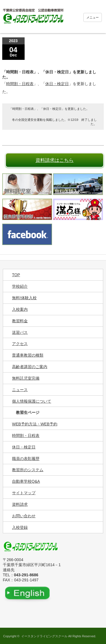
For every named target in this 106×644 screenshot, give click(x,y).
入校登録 (20, 527)
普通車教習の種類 (28, 355)
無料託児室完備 (26, 378)
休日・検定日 (57, 84)
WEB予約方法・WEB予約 (35, 424)
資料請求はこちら (55, 160)
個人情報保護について (32, 401)
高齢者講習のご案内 (30, 367)
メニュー (93, 17)
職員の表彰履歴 (26, 459)
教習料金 (20, 321)
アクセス (20, 344)
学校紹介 (20, 286)
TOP (16, 275)
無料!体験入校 (24, 298)
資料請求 (20, 504)
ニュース (20, 390)
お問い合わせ (24, 516)
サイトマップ (24, 493)
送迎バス (20, 332)
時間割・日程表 (20, 84)
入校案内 (20, 309)
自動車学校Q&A (26, 481)
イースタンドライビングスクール (44, 636)
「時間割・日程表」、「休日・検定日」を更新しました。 (49, 109)
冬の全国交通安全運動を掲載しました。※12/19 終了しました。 (54, 122)
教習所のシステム (28, 470)
